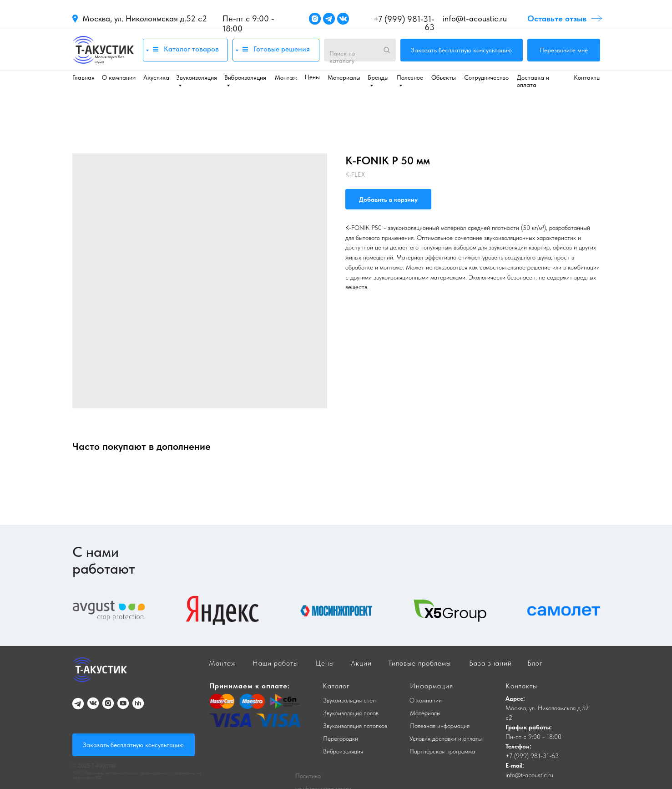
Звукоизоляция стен (349, 700)
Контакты (587, 77)
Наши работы (275, 663)
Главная (83, 77)
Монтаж (286, 77)
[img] (103, 50)
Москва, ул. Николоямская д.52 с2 (145, 18)
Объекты (444, 77)
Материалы (344, 77)
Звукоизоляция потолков (355, 726)
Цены (312, 77)
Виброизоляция (343, 751)
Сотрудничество (486, 77)
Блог (535, 663)
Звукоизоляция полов (351, 713)
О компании (119, 77)
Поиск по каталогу (342, 57)
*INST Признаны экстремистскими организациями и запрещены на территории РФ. (137, 775)
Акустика (156, 77)
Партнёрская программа (442, 751)
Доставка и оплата (533, 81)
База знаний (490, 663)
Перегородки (341, 738)
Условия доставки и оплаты (446, 738)
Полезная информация (440, 726)
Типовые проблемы (419, 663)
